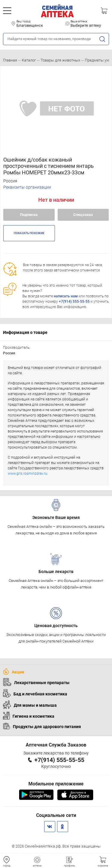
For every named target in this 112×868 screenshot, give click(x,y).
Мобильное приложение (56, 784)
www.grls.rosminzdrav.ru (27, 474)
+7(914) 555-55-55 (74, 302)
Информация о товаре (25, 332)
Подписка (29, 215)
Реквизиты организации (27, 187)
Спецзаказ (83, 215)
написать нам (66, 296)
